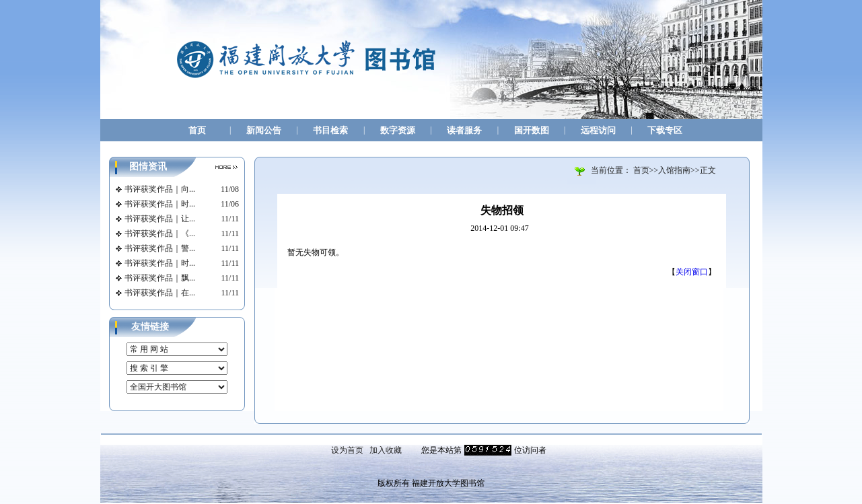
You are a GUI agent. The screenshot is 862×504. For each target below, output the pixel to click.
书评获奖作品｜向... (160, 189)
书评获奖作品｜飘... (160, 278)
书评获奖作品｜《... (160, 233)
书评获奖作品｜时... (160, 204)
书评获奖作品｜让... (160, 219)
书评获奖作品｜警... (160, 248)
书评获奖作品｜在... (160, 293)
